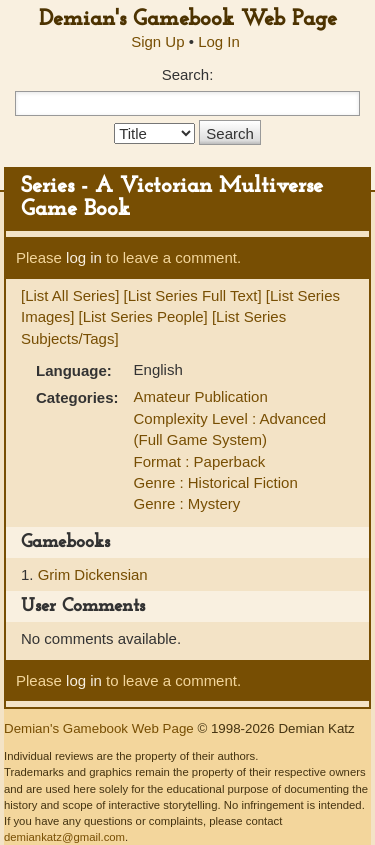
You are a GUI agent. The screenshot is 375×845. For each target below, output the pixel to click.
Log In (219, 41)
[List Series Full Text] (193, 295)
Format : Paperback (200, 461)
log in (84, 257)
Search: (188, 74)
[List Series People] (143, 316)
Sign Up (157, 41)
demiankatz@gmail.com (64, 837)
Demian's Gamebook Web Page (188, 19)
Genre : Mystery (187, 503)
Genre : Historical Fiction (216, 482)
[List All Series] (70, 295)
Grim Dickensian (93, 574)
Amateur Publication (201, 396)
